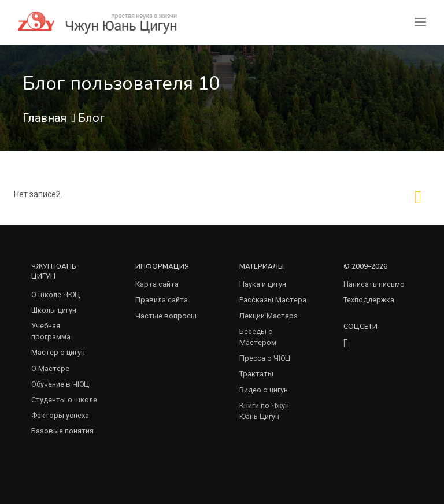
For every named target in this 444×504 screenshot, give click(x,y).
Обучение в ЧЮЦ (60, 384)
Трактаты (256, 374)
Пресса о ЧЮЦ (265, 358)
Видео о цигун (264, 390)
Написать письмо (374, 284)
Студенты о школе (64, 400)
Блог (91, 118)
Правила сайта (162, 300)
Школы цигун (54, 310)
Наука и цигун (263, 284)
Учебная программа (51, 331)
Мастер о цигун (58, 352)
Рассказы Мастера (273, 300)
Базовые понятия (62, 431)
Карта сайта (157, 284)
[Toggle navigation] (420, 22)
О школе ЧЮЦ (55, 294)
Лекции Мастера (269, 316)
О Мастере (50, 368)
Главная (45, 118)
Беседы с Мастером (258, 337)
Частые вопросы (166, 316)
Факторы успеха (60, 415)
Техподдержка (369, 300)
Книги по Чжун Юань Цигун (264, 411)
